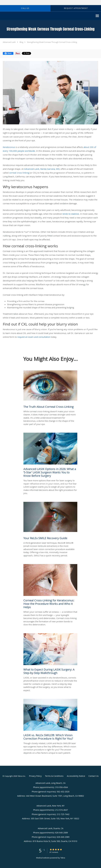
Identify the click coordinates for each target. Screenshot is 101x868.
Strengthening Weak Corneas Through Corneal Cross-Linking (52, 42)
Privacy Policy (35, 776)
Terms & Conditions (54, 776)
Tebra (63, 858)
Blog (21, 42)
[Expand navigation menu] (97, 16)
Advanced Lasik (9, 42)
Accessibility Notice (76, 776)
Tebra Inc (21, 776)
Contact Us (94, 776)
